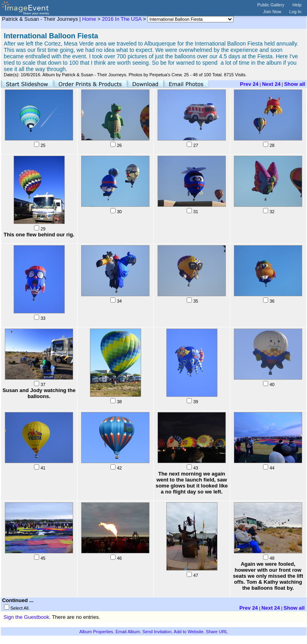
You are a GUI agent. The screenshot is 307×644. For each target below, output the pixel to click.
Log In (295, 12)
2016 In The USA (122, 19)
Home (89, 19)
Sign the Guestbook (26, 617)
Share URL (217, 632)
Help (297, 5)
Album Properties (96, 632)
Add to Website (189, 632)
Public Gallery (271, 5)
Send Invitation (157, 632)
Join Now (272, 12)
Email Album (128, 632)
